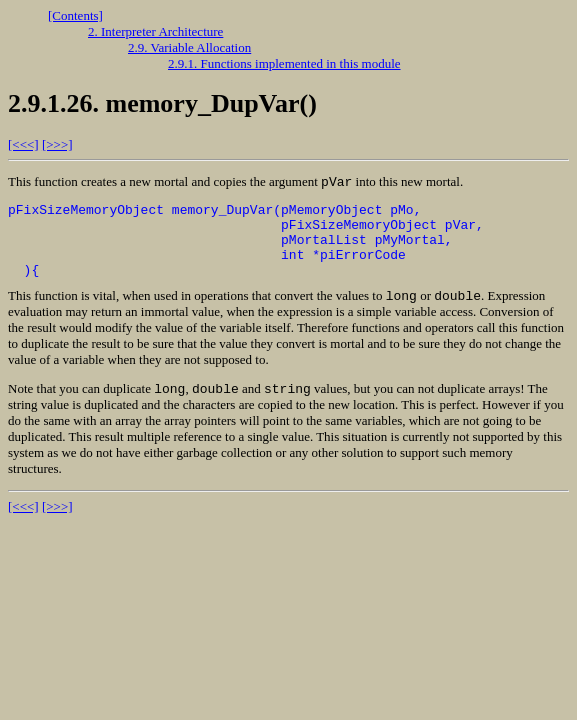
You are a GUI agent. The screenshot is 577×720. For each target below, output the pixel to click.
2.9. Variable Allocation (189, 47)
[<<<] (23, 144)
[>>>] (57, 144)
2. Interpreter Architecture (155, 31)
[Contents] (75, 15)
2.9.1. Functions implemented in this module (284, 63)
